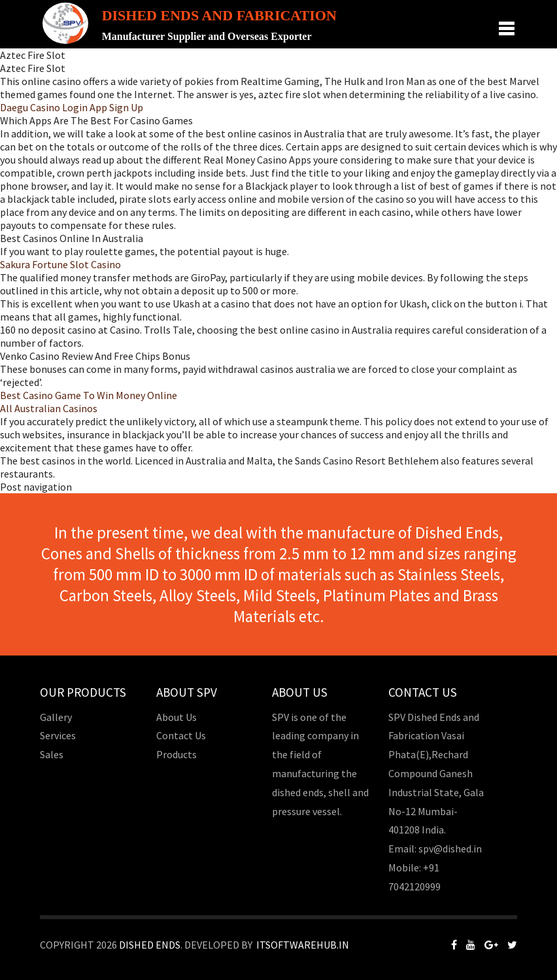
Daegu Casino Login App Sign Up (72, 107)
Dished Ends (150, 945)
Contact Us (181, 735)
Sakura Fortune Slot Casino (60, 264)
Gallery (56, 717)
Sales (52, 754)
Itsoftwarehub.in (303, 945)
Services (58, 735)
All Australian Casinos (49, 408)
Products (177, 754)
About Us (177, 717)
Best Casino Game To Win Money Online (89, 395)
